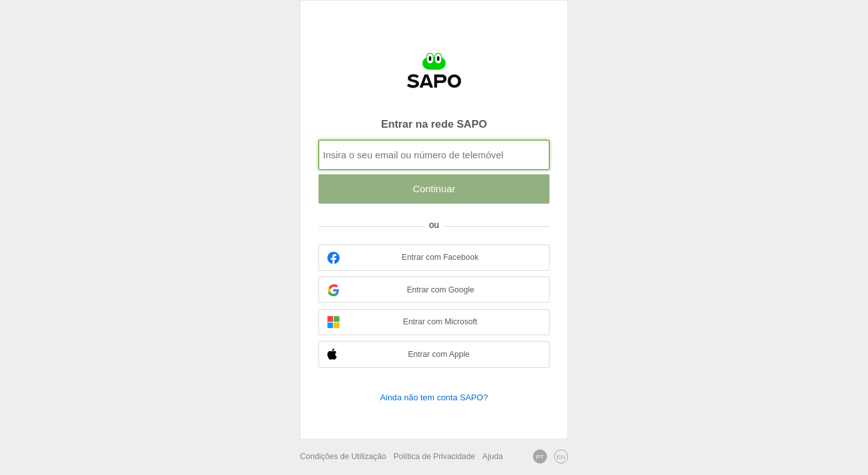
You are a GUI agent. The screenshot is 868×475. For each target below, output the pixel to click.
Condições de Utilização (343, 456)
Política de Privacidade (434, 456)
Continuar (434, 189)
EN (561, 457)
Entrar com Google (401, 290)
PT (540, 457)
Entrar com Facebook (403, 258)
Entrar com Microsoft (402, 322)
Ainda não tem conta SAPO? (434, 397)
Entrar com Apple (399, 355)
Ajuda (493, 456)
